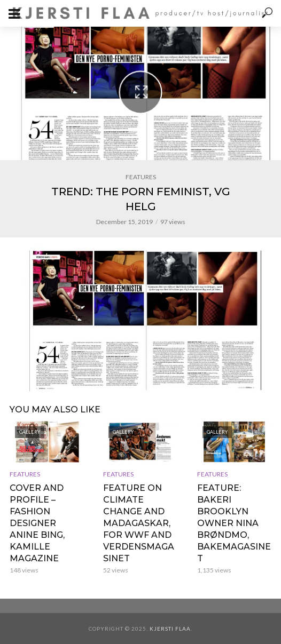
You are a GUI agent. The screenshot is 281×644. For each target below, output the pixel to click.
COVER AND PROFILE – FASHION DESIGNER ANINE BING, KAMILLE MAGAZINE (37, 523)
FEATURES (141, 177)
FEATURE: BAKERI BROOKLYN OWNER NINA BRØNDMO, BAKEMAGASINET (234, 523)
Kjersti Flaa (170, 629)
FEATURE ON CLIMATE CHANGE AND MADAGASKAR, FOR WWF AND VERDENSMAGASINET (139, 523)
